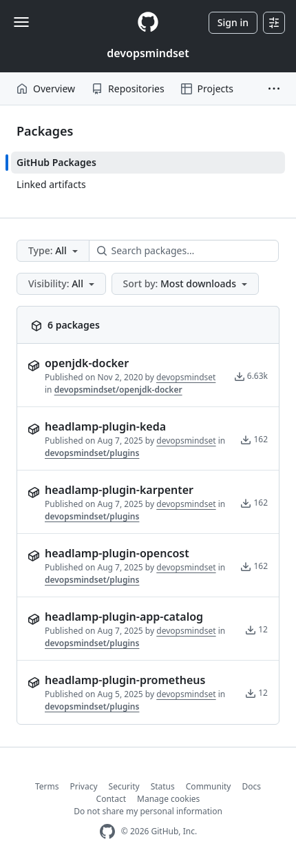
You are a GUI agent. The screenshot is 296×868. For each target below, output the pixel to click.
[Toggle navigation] (21, 22)
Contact (111, 799)
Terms (47, 786)
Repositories (128, 89)
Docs (251, 786)
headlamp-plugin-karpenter (119, 490)
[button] (274, 89)
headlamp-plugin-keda (105, 426)
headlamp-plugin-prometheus (125, 680)
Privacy (84, 786)
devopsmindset (148, 53)
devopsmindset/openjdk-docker (118, 390)
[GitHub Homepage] (107, 832)
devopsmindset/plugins (92, 453)
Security (124, 786)
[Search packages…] (184, 251)
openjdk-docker (87, 363)
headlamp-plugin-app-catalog (124, 617)
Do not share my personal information (148, 811)
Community (209, 786)
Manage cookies (168, 799)
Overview (46, 89)
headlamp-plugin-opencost (117, 553)
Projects (207, 89)
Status (163, 786)
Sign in (233, 22)
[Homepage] (148, 22)
